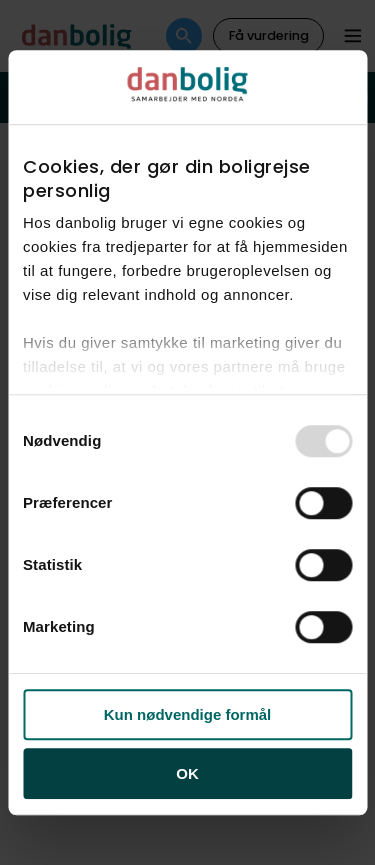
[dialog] (187, 433)
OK (187, 773)
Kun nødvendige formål (188, 714)
